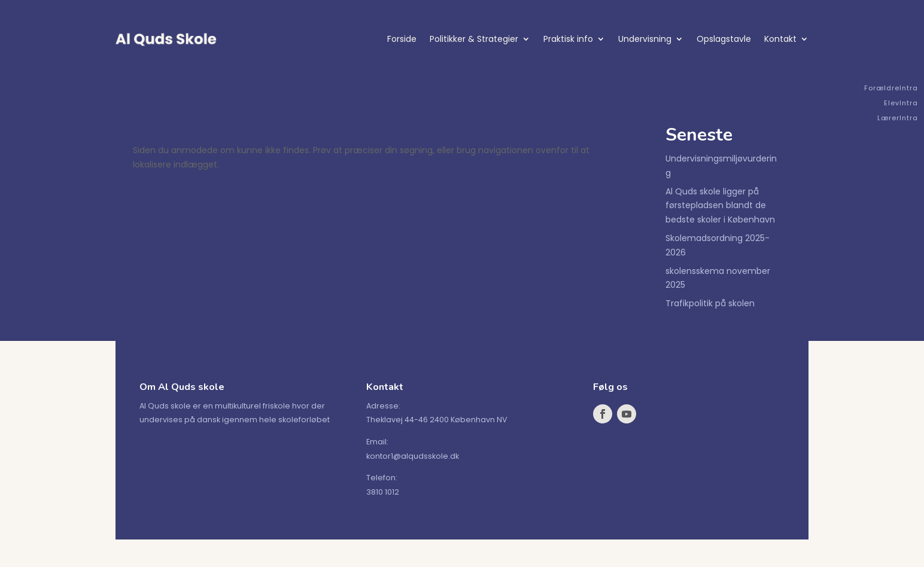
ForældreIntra (891, 88)
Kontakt (780, 39)
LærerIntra (898, 118)
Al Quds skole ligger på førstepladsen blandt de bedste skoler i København (720, 206)
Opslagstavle (724, 39)
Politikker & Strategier (474, 39)
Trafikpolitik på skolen (710, 303)
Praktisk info (568, 39)
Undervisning (645, 39)
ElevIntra (901, 103)
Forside (402, 39)
